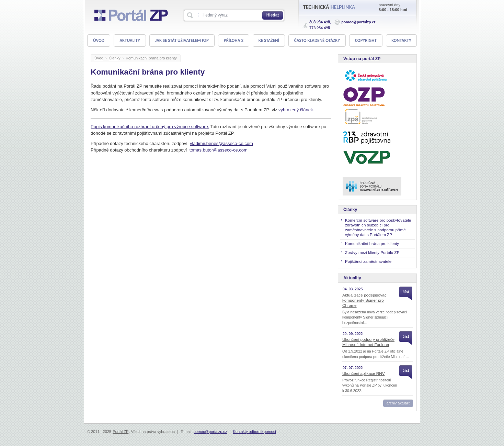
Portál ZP (121, 432)
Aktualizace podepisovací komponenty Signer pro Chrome (365, 300)
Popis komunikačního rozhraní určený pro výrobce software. (150, 127)
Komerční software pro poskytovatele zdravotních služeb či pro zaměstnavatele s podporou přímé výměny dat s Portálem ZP (378, 227)
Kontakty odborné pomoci (254, 432)
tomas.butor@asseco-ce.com (219, 150)
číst (406, 292)
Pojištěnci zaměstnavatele (368, 261)
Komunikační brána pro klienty (151, 58)
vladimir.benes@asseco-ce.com (221, 143)
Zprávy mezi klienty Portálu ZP (372, 252)
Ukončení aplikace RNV (363, 373)
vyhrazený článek (296, 110)
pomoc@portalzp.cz (358, 22)
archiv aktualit (398, 403)
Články (115, 58)
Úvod (99, 58)
